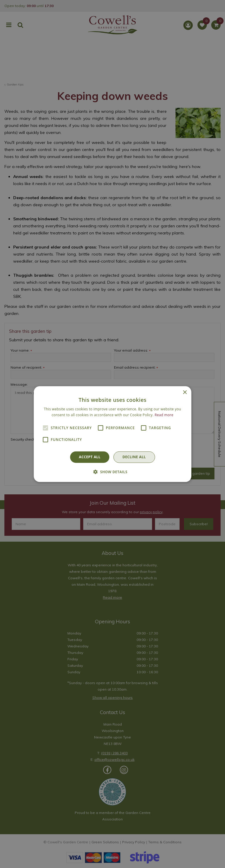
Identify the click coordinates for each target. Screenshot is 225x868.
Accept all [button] (90, 457)
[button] (112, 472)
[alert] (112, 434)
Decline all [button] (134, 457)
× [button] (185, 392)
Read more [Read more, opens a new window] (164, 415)
